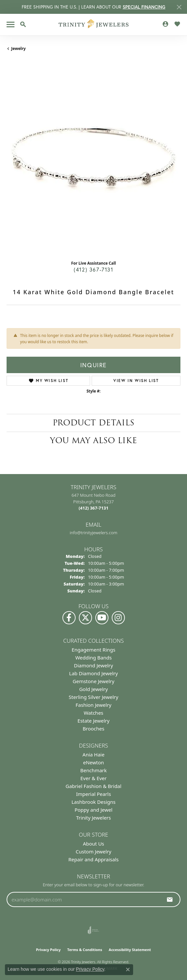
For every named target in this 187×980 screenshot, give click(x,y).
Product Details (93, 423)
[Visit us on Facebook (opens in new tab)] (69, 618)
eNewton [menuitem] (94, 762)
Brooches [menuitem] (94, 729)
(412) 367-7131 (93, 269)
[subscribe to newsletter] (170, 899)
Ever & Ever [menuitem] (93, 778)
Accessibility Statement (130, 950)
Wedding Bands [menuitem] (93, 657)
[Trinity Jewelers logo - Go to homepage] (93, 25)
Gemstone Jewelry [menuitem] (93, 681)
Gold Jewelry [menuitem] (93, 689)
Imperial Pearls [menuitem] (93, 794)
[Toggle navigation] (11, 24)
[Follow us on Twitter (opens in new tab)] (85, 618)
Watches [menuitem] (94, 713)
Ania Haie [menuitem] (93, 754)
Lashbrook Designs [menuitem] (93, 802)
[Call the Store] (93, 508)
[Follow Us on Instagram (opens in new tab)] (118, 618)
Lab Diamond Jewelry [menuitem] (93, 673)
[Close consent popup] (128, 969)
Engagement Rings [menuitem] (93, 650)
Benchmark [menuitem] (93, 770)
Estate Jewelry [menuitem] (93, 721)
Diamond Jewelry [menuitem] (93, 665)
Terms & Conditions (85, 950)
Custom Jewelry (93, 851)
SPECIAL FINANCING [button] (144, 7)
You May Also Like (93, 440)
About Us (93, 844)
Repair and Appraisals (93, 859)
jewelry (18, 48)
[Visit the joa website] (93, 930)
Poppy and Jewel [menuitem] (93, 810)
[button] (23, 24)
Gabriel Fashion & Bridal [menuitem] (94, 786)
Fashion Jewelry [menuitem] (93, 705)
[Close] (179, 7)
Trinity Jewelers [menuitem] (94, 818)
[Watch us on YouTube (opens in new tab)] (102, 618)
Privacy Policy (48, 950)
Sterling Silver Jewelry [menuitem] (93, 697)
